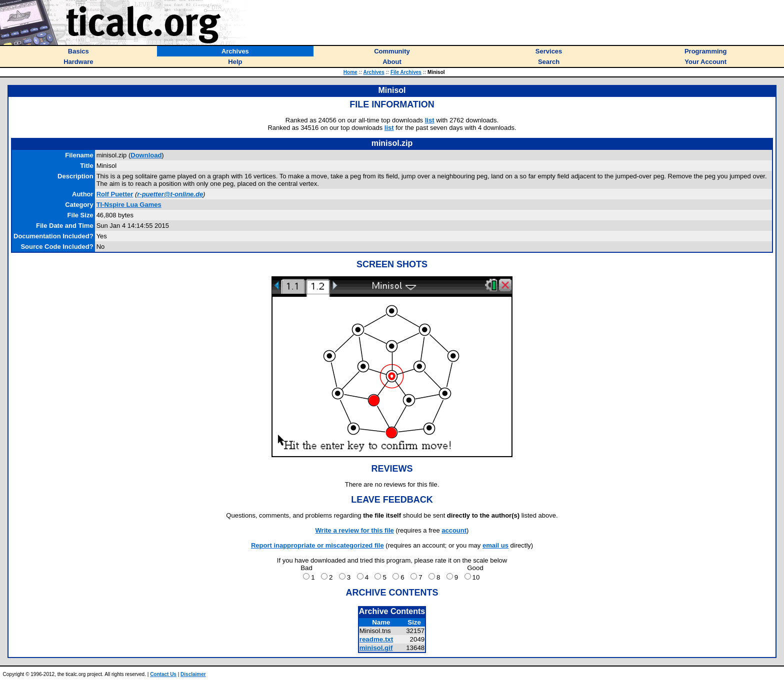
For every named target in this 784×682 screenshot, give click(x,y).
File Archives (406, 72)
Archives (373, 72)
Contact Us (163, 674)
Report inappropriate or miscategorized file (317, 545)
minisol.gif (376, 648)
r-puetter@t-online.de (170, 194)
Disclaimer (193, 674)
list (430, 120)
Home (350, 72)
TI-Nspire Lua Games (129, 205)
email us (495, 545)
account (454, 530)
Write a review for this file (355, 530)
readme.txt (376, 639)
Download (146, 155)
